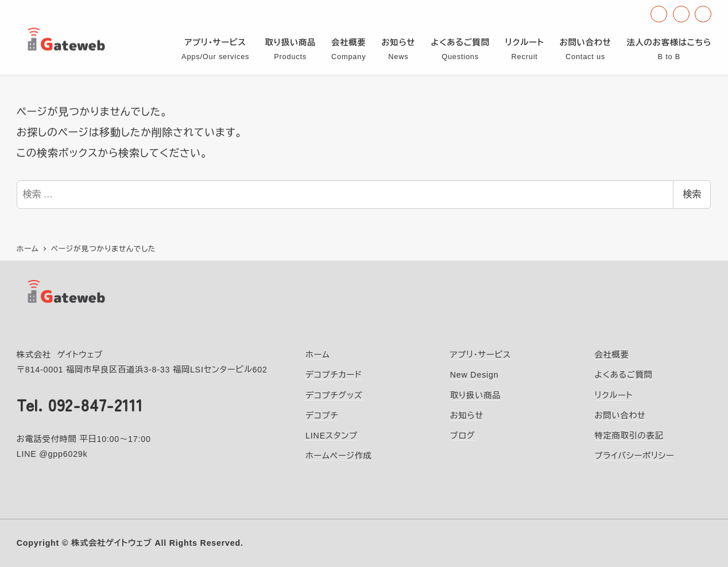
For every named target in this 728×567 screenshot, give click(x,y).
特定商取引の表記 (629, 436)
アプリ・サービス (481, 355)
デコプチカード (334, 375)
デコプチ (322, 415)
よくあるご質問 (623, 375)
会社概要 (611, 355)
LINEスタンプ (332, 436)
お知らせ (467, 415)
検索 (692, 194)
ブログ (463, 436)
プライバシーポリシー (634, 456)
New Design (475, 375)
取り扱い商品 (475, 395)
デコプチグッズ (334, 395)
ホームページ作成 (339, 456)
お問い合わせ (620, 415)
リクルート (613, 395)
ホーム (318, 355)
